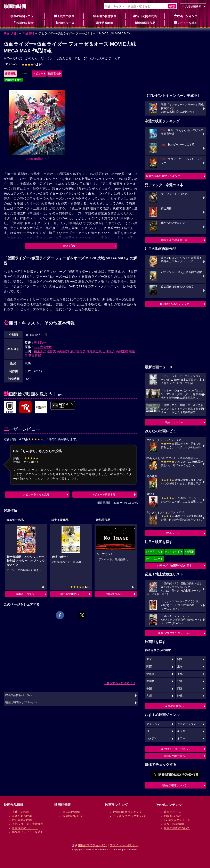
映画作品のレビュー (25, 828)
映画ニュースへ (174, 422)
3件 (32, 65)
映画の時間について (174, 785)
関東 (180, 659)
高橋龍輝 (63, 351)
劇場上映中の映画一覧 (174, 240)
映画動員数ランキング (128, 812)
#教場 (188, 552)
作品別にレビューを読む (28, 832)
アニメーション (187, 724)
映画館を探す (23, 23)
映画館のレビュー (74, 816)
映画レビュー (174, 533)
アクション (11, 64)
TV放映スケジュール (177, 820)
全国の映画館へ (174, 706)
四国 (180, 689)
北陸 (180, 681)
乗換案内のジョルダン (92, 845)
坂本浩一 (40, 343)
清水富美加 (78, 351)
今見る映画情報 (174, 824)
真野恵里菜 (94, 351)
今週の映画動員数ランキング (163, 176)
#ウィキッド (173, 552)
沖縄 (180, 696)
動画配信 (54, 73)
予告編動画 (105, 23)
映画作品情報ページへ (19, 695)
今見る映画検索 (192, 6)
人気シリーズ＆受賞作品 (28, 824)
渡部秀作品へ (114, 594)
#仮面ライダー (13, 80)
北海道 (150, 674)
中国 (149, 689)
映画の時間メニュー (23, 16)
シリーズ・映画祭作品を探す (174, 566)
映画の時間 (11, 33)
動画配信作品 (145, 23)
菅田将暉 (35, 356)
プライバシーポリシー (124, 845)
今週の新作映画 (105, 16)
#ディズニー (153, 559)
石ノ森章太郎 (43, 347)
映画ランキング (186, 16)
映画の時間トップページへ (21, 702)
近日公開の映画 (145, 16)
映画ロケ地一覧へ (174, 756)
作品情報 (28, 33)
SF (148, 731)
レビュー (38, 73)
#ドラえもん (153, 552)
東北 (180, 674)
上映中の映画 (64, 16)
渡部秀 (52, 351)
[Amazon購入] (37, 159)
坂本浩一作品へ (25, 594)
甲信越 (150, 681)
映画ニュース (64, 23)
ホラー (181, 739)
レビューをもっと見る (36, 494)
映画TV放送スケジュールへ (174, 633)
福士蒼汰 (40, 351)
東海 (180, 667)
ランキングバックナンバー (130, 816)
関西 (149, 667)
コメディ (152, 739)
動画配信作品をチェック (174, 304)
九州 (149, 696)
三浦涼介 (109, 351)
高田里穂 (122, 351)
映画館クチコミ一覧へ (174, 749)
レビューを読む (186, 23)
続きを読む (70, 246)
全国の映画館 (71, 812)
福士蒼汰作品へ (70, 594)
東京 (149, 659)
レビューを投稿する (103, 494)
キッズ (181, 731)
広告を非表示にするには (120, 683)
